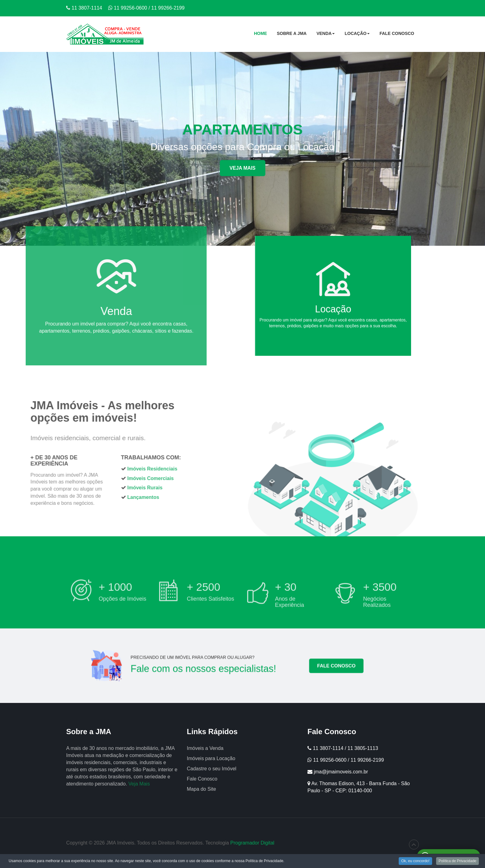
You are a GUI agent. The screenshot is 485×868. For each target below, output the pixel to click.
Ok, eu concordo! (415, 862)
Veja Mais (242, 168)
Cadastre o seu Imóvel (212, 769)
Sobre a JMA (292, 33)
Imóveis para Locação (211, 758)
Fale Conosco (397, 33)
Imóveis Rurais (80, 488)
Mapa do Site (201, 789)
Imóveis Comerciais (86, 478)
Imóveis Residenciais (88, 469)
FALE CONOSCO (309, 666)
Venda (326, 35)
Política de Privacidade (457, 862)
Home (260, 33)
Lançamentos (78, 497)
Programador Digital (252, 843)
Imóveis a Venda (205, 748)
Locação (357, 35)
